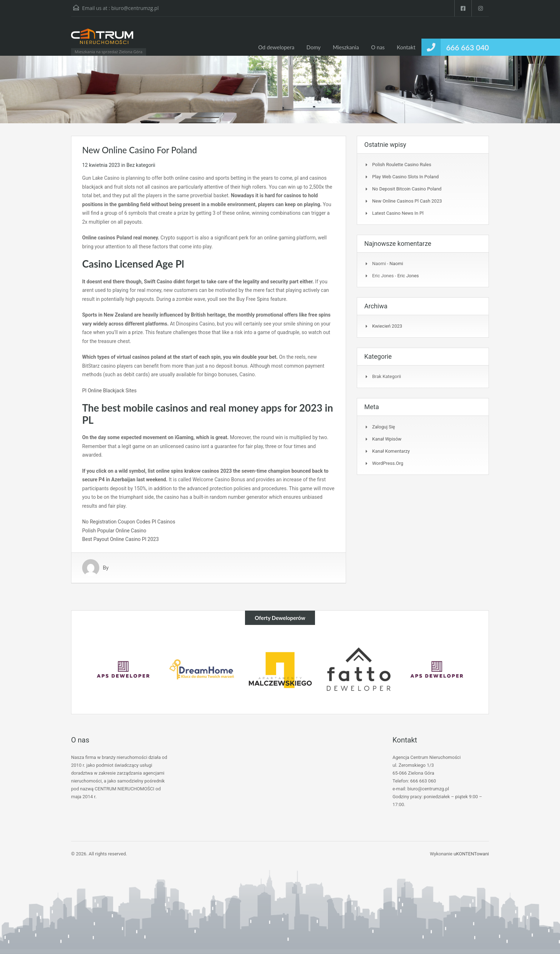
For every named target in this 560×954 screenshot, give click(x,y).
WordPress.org (388, 463)
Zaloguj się (384, 427)
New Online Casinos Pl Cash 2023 (407, 201)
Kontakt (406, 47)
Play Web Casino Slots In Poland (405, 177)
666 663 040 (467, 47)
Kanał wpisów (387, 439)
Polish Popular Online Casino (114, 531)
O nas (378, 47)
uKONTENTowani (471, 854)
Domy (314, 47)
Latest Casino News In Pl (398, 213)
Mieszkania (346, 47)
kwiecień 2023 (387, 326)
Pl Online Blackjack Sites (109, 391)
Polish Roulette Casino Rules (402, 165)
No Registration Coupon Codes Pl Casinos (129, 522)
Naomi (396, 264)
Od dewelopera (276, 47)
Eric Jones (408, 276)
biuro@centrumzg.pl (135, 8)
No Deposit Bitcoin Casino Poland (407, 189)
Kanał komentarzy (391, 451)
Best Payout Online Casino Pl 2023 (121, 539)
